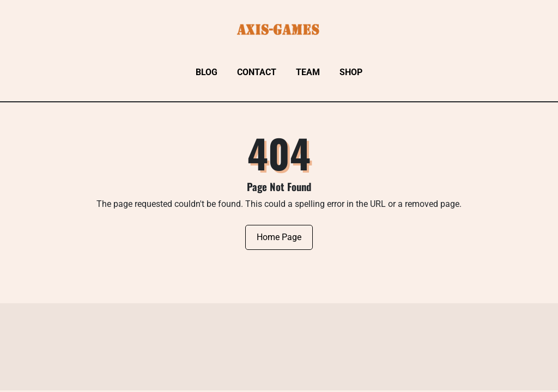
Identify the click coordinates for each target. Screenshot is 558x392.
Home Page (279, 237)
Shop (351, 72)
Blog (207, 72)
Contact (257, 72)
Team (308, 72)
